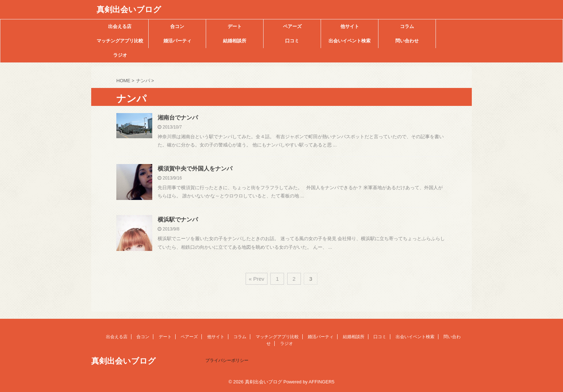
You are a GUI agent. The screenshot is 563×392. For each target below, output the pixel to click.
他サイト (350, 26)
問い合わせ (407, 41)
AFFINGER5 (322, 382)
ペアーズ (292, 26)
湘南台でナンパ (178, 118)
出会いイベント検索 (350, 41)
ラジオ (120, 55)
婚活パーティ (177, 41)
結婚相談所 (235, 41)
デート (235, 26)
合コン (177, 26)
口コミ (292, 41)
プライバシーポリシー (227, 360)
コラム (407, 26)
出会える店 (120, 26)
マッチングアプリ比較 (120, 41)
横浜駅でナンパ (178, 220)
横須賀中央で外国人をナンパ (195, 169)
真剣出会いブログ (129, 10)
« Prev (257, 279)
